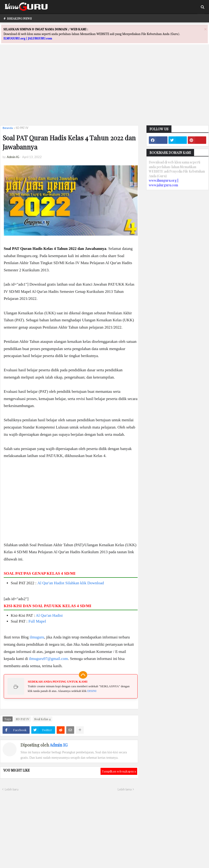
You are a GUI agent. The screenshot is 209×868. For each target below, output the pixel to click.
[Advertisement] (104, 89)
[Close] (206, 29)
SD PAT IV (22, 128)
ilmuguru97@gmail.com (48, 659)
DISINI (92, 691)
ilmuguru (37, 637)
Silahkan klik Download (85, 583)
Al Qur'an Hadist (51, 583)
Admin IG (59, 745)
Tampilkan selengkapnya (119, 771)
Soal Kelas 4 (42, 719)
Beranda (8, 128)
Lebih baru (12, 789)
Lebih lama (125, 789)
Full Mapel (37, 621)
